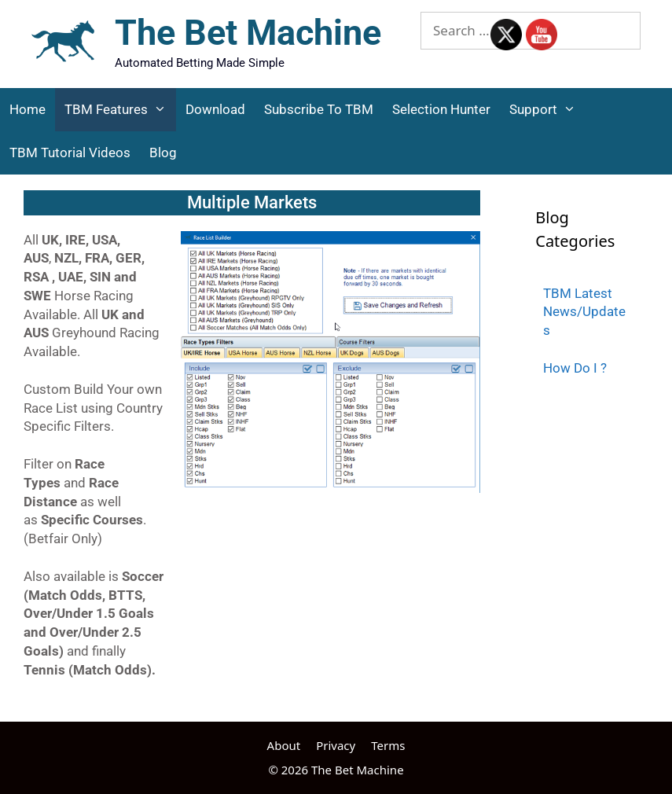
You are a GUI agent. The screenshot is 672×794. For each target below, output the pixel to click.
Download (215, 109)
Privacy (336, 745)
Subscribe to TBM (319, 109)
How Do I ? (575, 368)
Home (28, 109)
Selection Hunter (441, 109)
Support (547, 110)
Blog (163, 153)
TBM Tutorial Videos (70, 153)
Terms (388, 745)
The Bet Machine (248, 33)
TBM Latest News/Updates (584, 312)
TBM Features (120, 110)
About (284, 745)
